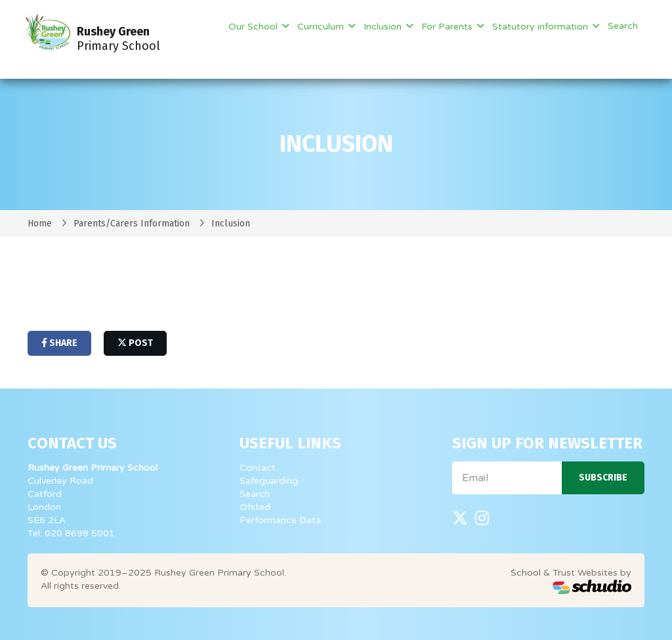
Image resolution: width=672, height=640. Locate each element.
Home (40, 224)
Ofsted (255, 507)
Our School (254, 27)
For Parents (448, 27)
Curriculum (322, 27)
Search (623, 26)
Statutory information (541, 27)
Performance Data (280, 520)
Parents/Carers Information (132, 224)
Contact (258, 468)
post (135, 343)
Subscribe (603, 478)
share (59, 343)
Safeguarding (269, 481)
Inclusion (384, 27)
